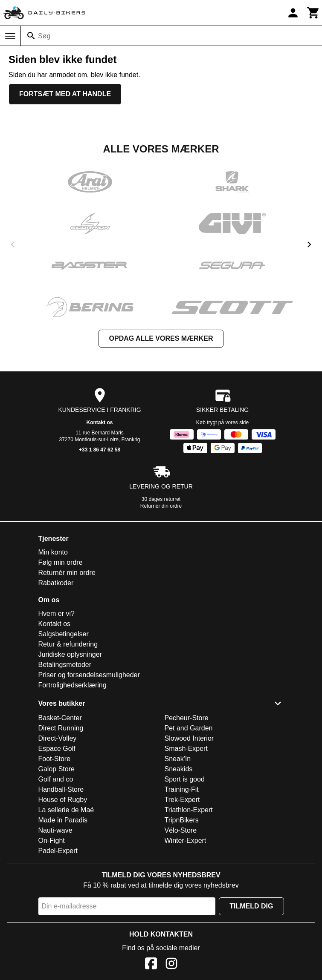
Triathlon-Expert (189, 810)
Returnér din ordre (161, 506)
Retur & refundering (68, 644)
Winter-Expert (186, 841)
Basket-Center (60, 718)
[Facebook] (151, 965)
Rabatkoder (56, 583)
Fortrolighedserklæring (73, 685)
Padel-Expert (58, 851)
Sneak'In (178, 759)
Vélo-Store (181, 830)
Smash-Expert (186, 749)
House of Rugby (63, 800)
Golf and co (56, 779)
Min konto (53, 552)
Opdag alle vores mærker (161, 338)
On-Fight (52, 841)
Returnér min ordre (67, 573)
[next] (309, 244)
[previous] (13, 244)
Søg (44, 36)
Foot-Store (55, 759)
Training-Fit (182, 789)
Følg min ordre (61, 562)
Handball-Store (61, 789)
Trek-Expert (182, 800)
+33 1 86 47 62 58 (100, 450)
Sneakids (179, 769)
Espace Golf (57, 749)
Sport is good (185, 779)
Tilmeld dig (251, 906)
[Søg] (31, 36)
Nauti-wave (55, 830)
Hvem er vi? (57, 614)
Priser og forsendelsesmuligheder (89, 675)
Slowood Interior (189, 738)
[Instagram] (171, 965)
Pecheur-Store (187, 718)
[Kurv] (313, 13)
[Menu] (10, 36)
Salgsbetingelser (64, 634)
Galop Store (57, 769)
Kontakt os (99, 422)
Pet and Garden (189, 728)
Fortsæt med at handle (65, 94)
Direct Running (61, 728)
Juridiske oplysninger (70, 654)
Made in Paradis (63, 820)
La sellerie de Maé (66, 810)
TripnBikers (182, 820)
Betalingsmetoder (65, 665)
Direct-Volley (58, 738)
